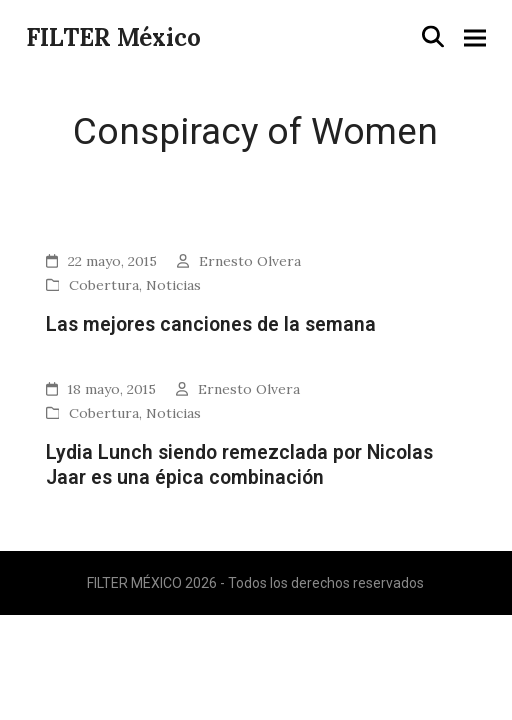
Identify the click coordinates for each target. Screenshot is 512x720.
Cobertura (104, 285)
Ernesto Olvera (250, 261)
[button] (433, 37)
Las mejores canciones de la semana (211, 324)
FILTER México (113, 37)
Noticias (173, 285)
